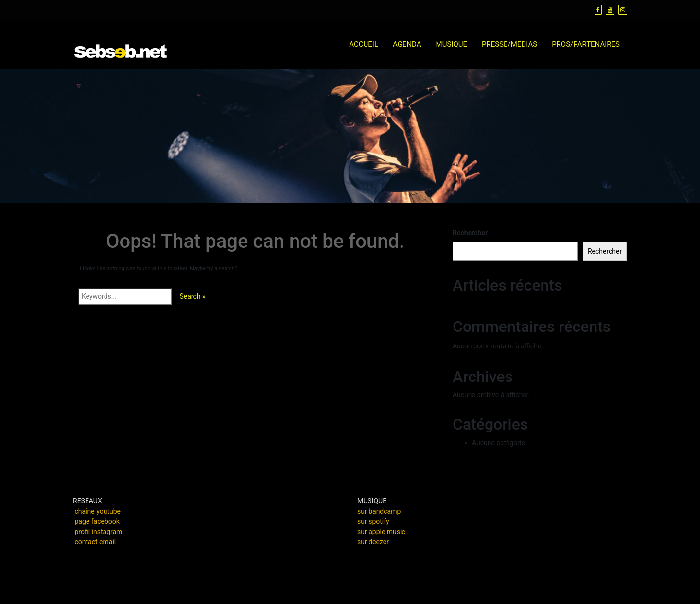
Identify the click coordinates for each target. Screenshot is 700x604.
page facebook (97, 521)
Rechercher (470, 233)
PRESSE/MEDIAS (509, 44)
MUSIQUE (452, 44)
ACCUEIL (364, 44)
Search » (192, 296)
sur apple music (381, 532)
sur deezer (373, 542)
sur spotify (373, 521)
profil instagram (98, 532)
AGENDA (407, 44)
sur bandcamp (379, 511)
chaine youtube (97, 511)
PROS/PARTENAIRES (586, 44)
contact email (95, 542)
